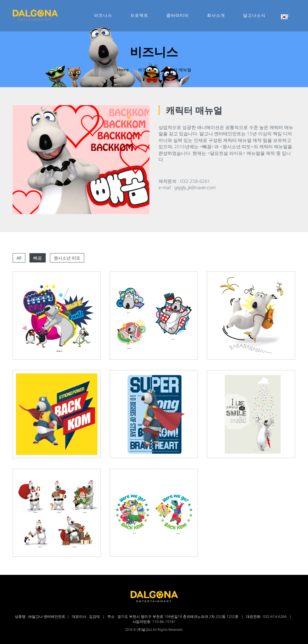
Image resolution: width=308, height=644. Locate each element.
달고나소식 (254, 15)
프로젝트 (139, 15)
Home (123, 70)
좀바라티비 (178, 15)
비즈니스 (103, 15)
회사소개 (216, 15)
